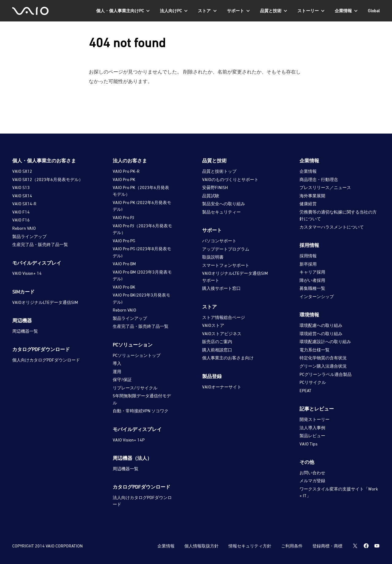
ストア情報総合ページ (224, 317)
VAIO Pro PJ (123, 217)
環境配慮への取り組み (321, 325)
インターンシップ (317, 296)
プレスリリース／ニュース (325, 187)
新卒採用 (308, 264)
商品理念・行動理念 (319, 179)
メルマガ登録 (312, 481)
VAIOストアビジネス (222, 333)
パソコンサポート (219, 241)
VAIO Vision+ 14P (129, 440)
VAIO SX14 (22, 196)
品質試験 (211, 196)
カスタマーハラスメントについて (332, 227)
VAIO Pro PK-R (126, 171)
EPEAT (305, 390)
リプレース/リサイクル (135, 388)
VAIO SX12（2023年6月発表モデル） (48, 179)
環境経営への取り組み (321, 333)
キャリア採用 (312, 272)
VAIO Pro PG (124, 241)
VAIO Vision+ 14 (27, 273)
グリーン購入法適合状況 (323, 366)
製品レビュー (312, 435)
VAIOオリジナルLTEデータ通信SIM (45, 302)
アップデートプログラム (226, 249)
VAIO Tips (309, 444)
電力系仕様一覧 (315, 350)
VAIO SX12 (22, 171)
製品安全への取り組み (224, 204)
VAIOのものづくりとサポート (230, 179)
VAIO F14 (21, 212)
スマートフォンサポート (226, 265)
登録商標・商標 (327, 546)
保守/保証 (122, 379)
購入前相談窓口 (217, 350)
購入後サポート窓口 (221, 288)
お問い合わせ (312, 473)
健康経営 (308, 204)
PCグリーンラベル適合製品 (326, 374)
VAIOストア (213, 325)
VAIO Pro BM (124, 264)
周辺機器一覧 (25, 331)
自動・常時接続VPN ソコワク (141, 411)
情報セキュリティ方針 (250, 546)
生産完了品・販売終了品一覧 (40, 244)
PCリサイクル (313, 382)
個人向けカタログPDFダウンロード (46, 360)
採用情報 (308, 256)
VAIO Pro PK (124, 179)
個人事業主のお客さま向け (228, 358)
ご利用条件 (292, 546)
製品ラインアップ (29, 236)
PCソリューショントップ (137, 355)
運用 (117, 371)
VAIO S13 (21, 187)
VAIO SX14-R (24, 204)
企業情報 (308, 171)
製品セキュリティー (221, 212)
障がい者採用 (312, 280)
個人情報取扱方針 (202, 546)
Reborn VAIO (24, 228)
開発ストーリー (315, 419)
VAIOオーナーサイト (222, 387)
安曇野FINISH (215, 187)
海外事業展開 (312, 196)
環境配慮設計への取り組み (325, 341)
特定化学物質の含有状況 (323, 358)
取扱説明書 (213, 257)
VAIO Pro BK (124, 287)
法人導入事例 (312, 428)
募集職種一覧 (312, 288)
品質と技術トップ (219, 171)
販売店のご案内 (217, 341)
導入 (117, 363)
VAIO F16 (21, 220)
